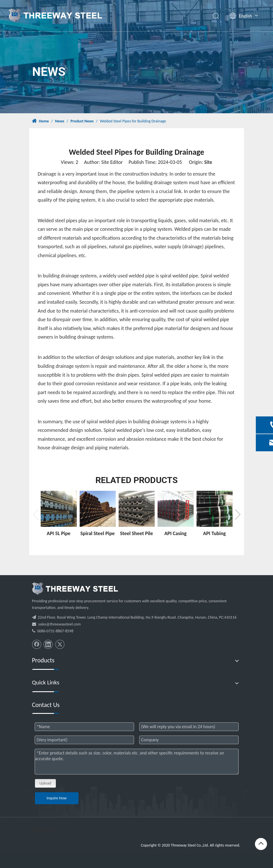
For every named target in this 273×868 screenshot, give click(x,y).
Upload (45, 783)
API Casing (176, 533)
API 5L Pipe (59, 533)
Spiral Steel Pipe (98, 533)
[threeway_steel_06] (75, 589)
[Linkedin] (48, 644)
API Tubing (214, 533)
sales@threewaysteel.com (60, 624)
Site (208, 162)
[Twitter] (60, 644)
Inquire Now (56, 798)
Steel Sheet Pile (136, 533)
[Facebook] (37, 644)
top (261, 843)
